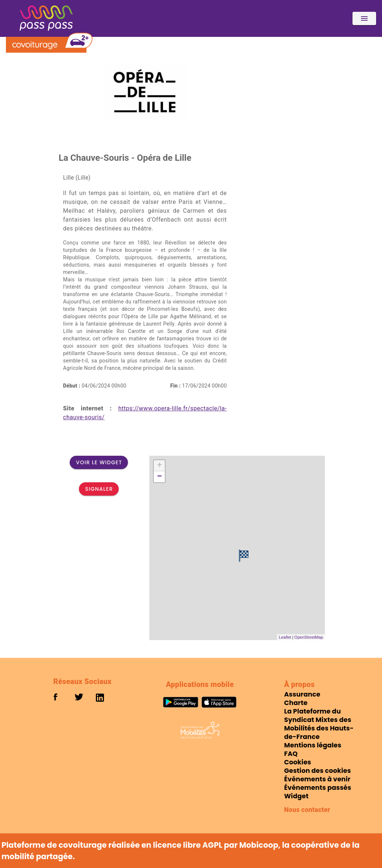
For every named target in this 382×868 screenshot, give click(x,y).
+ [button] (159, 466)
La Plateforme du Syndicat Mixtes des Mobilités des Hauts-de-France (319, 724)
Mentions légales (313, 745)
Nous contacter (307, 810)
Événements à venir (317, 779)
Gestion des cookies (318, 771)
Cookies (298, 762)
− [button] (159, 477)
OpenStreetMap (309, 637)
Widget (296, 796)
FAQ (291, 754)
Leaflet (285, 637)
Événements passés (318, 788)
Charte (296, 703)
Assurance (302, 694)
